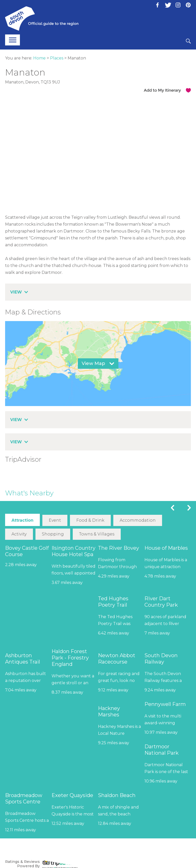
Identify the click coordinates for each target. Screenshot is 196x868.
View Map (93, 363)
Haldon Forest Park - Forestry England (70, 658)
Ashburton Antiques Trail (23, 659)
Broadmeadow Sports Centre (24, 798)
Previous (173, 508)
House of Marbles (166, 548)
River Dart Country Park (161, 602)
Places (57, 58)
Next (189, 508)
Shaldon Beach (117, 795)
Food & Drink (90, 520)
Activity (19, 534)
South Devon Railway (161, 659)
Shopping (53, 534)
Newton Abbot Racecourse (117, 659)
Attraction (22, 520)
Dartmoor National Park (162, 750)
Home (39, 58)
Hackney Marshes (109, 711)
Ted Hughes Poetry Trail (113, 602)
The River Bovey (119, 548)
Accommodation (138, 520)
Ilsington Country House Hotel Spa (73, 551)
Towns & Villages (97, 534)
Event (55, 520)
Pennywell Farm (165, 704)
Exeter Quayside (72, 795)
